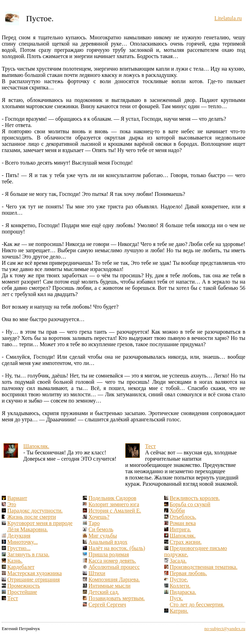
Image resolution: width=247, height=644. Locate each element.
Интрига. (181, 529)
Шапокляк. (36, 446)
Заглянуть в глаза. (28, 554)
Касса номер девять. (112, 561)
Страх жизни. (186, 542)
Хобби (177, 511)
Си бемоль (101, 529)
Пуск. (176, 598)
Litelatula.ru (228, 18)
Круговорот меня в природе (40, 523)
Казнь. (15, 561)
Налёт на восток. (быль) (117, 548)
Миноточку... (23, 542)
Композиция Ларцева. (114, 579)
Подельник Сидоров (112, 498)
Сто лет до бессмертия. (197, 605)
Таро (94, 523)
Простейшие (22, 592)
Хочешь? (99, 517)
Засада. (178, 561)
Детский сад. (104, 592)
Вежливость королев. (195, 498)
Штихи (97, 573)
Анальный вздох (108, 542)
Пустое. (179, 579)
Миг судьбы (103, 536)
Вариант (17, 498)
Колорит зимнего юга (114, 504)
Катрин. (179, 611)
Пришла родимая (109, 554)
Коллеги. (180, 586)
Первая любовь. (188, 573)
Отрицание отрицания (34, 579)
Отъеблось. (183, 517)
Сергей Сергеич (107, 605)
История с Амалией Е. (115, 511)
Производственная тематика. (204, 567)
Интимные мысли (109, 586)
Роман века (183, 523)
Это (12, 504)
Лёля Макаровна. (27, 529)
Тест (150, 446)
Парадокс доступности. (35, 511)
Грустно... (19, 548)
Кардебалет (21, 567)
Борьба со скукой (190, 504)
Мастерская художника (35, 573)
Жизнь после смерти (32, 517)
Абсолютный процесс (114, 567)
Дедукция (19, 536)
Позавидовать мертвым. (117, 598)
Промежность (24, 586)
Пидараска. (183, 592)
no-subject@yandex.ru (225, 629)
